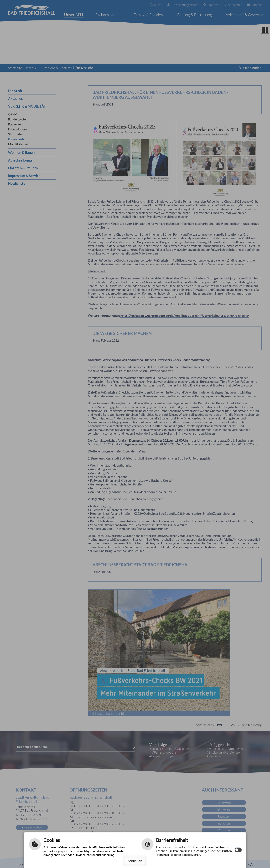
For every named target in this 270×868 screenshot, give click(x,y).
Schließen (135, 861)
